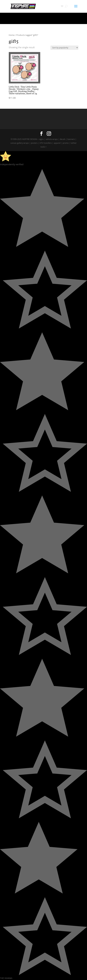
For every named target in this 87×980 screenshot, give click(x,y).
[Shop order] (64, 48)
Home (12, 35)
